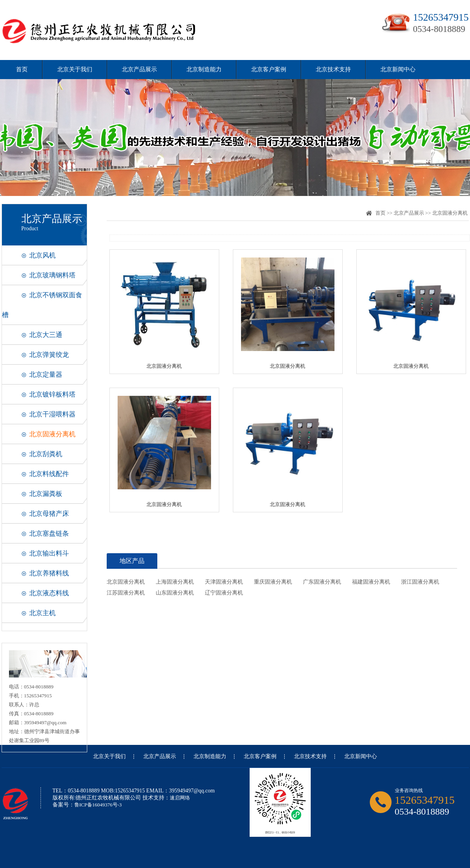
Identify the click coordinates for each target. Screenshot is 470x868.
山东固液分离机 (175, 593)
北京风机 (42, 255)
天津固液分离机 (224, 582)
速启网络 (180, 798)
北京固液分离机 (52, 434)
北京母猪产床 (49, 514)
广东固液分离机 (322, 582)
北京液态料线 (49, 593)
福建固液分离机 (371, 582)
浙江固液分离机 (420, 582)
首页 (22, 69)
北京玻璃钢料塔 (52, 275)
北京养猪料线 (49, 573)
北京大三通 (46, 335)
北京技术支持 (333, 69)
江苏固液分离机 (126, 593)
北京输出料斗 (49, 553)
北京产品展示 (139, 69)
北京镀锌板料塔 (52, 394)
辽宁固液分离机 (224, 593)
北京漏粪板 (46, 494)
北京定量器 (46, 375)
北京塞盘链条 (49, 534)
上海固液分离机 (175, 582)
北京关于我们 (75, 69)
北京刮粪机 (46, 454)
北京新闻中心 (398, 69)
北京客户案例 (269, 69)
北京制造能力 (204, 69)
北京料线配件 (49, 474)
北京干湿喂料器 (52, 414)
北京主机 (42, 613)
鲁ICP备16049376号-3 (98, 805)
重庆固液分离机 (273, 582)
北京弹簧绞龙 (49, 355)
